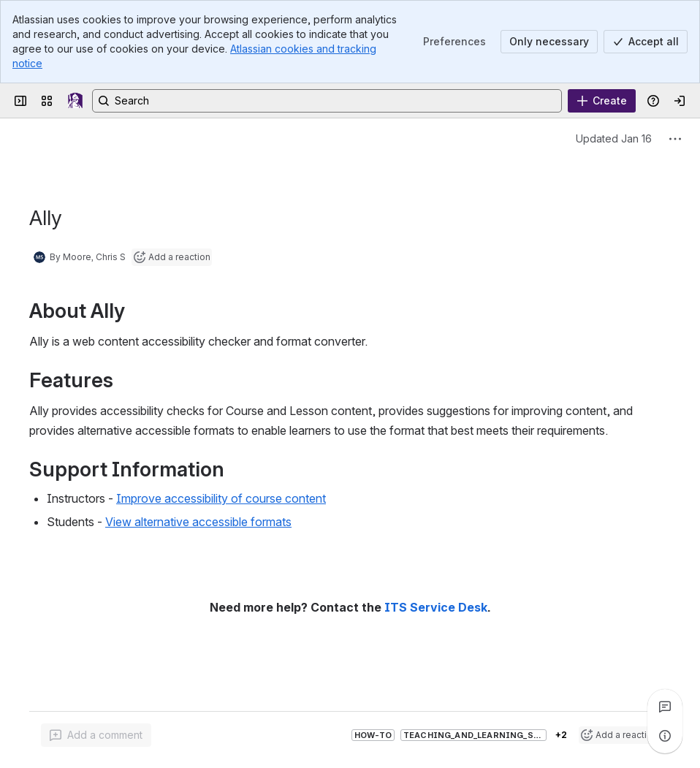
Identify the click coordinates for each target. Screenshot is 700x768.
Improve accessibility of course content (221, 498)
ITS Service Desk (436, 608)
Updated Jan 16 (614, 138)
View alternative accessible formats (198, 522)
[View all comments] (665, 707)
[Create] (602, 101)
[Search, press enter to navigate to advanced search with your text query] (327, 101)
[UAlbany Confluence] (75, 101)
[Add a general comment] (96, 735)
